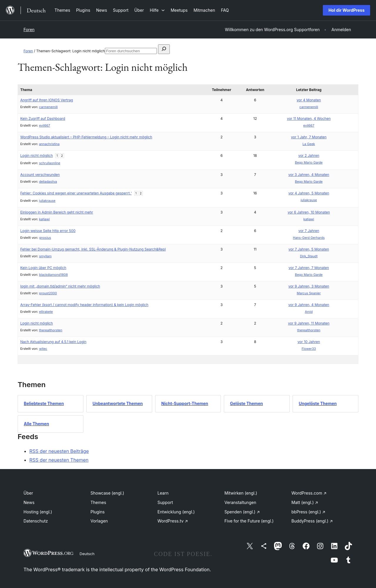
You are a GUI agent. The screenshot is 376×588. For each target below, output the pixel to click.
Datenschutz (36, 521)
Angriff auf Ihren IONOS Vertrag (47, 100)
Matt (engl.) (305, 502)
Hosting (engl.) (38, 512)
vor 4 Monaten (309, 100)
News (29, 502)
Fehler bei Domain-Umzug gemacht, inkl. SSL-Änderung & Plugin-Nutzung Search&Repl (93, 249)
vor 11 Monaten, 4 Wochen (309, 119)
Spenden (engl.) (242, 512)
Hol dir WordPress (346, 10)
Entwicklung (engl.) (176, 512)
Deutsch (87, 554)
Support (165, 502)
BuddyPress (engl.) (312, 521)
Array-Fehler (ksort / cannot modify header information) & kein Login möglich (84, 305)
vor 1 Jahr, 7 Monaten (309, 137)
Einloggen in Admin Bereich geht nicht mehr (57, 212)
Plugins (98, 512)
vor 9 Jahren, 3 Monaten (309, 286)
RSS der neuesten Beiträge (59, 451)
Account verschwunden (40, 175)
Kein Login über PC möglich (43, 268)
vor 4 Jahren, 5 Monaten (309, 193)
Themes (98, 502)
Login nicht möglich (37, 156)
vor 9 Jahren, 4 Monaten (309, 305)
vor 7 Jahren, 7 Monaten (309, 268)
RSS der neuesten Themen (59, 460)
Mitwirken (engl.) (241, 493)
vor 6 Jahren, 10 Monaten (309, 212)
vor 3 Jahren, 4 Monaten (309, 175)
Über (28, 493)
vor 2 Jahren (309, 156)
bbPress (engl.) (308, 512)
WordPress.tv (173, 521)
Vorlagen (99, 521)
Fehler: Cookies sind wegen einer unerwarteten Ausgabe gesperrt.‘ (76, 193)
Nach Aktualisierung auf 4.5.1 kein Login (53, 342)
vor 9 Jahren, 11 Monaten (309, 323)
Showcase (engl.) (107, 493)
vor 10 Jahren (309, 342)
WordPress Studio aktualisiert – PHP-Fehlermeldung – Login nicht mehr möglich (86, 137)
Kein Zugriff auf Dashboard (43, 119)
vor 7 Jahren (309, 231)
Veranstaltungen (240, 502)
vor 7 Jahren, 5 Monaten (309, 249)
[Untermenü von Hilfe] (157, 10)
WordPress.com (309, 493)
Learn (163, 493)
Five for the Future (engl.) (249, 521)
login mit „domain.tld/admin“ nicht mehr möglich (60, 286)
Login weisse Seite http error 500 (48, 231)
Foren (29, 30)
